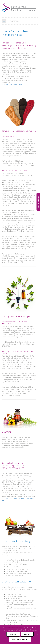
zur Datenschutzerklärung (20, 639)
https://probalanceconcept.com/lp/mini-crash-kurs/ (18, 499)
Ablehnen (27, 634)
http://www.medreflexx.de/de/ (12, 84)
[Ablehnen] (37, 635)
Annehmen (13, 634)
